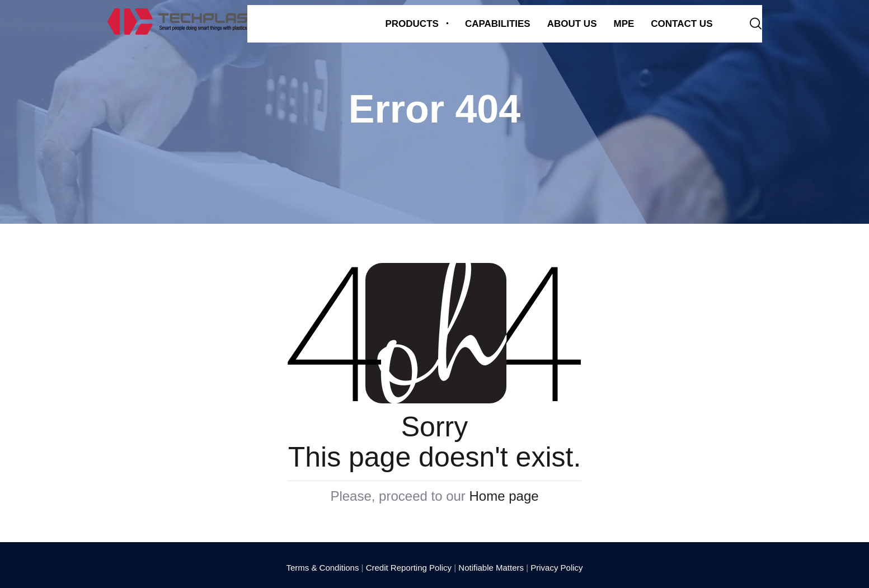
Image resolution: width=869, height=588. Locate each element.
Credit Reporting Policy (409, 568)
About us (572, 24)
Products (412, 24)
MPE (624, 24)
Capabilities (498, 24)
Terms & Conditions (322, 568)
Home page (504, 496)
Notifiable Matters (491, 568)
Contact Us (682, 24)
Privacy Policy (556, 568)
